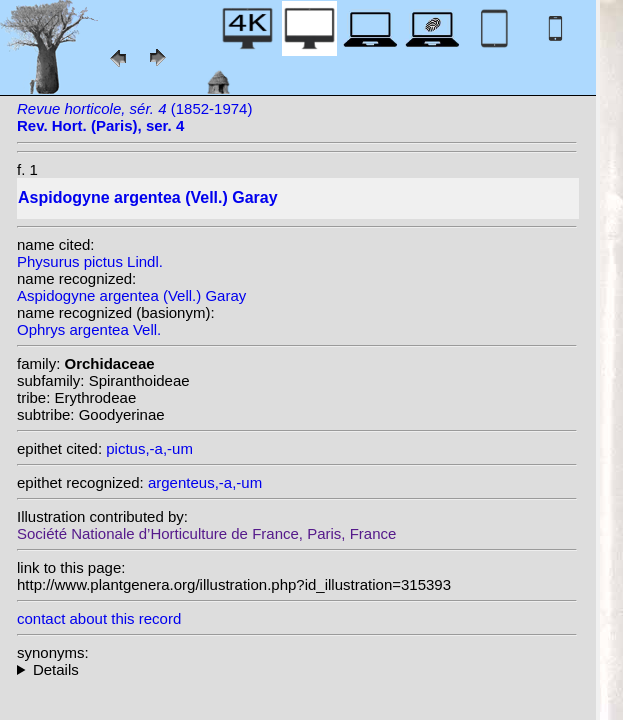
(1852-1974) (134, 117)
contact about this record (99, 618)
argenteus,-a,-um (205, 482)
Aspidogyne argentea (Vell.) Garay (131, 295)
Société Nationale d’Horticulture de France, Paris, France (206, 533)
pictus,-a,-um (149, 448)
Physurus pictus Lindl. (90, 261)
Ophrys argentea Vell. (89, 329)
